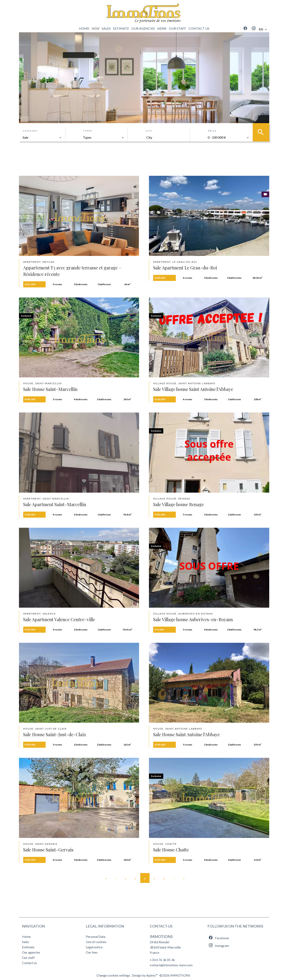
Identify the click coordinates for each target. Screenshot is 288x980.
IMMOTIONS (161, 937)
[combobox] (42, 137)
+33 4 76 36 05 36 (162, 960)
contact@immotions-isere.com (171, 965)
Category (31, 131)
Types (88, 131)
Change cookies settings (113, 975)
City (149, 131)
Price (212, 131)
